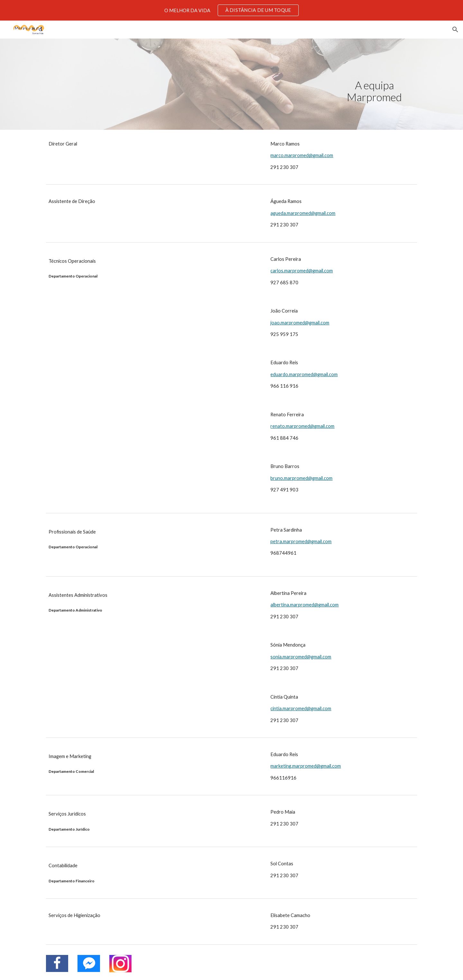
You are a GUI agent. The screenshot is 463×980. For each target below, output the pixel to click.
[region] (232, 10)
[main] (374, 84)
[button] (455, 30)
